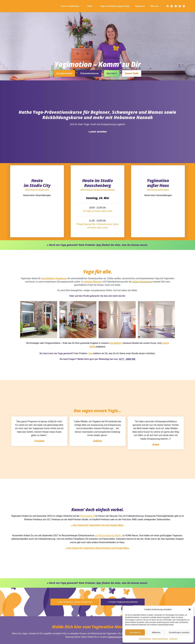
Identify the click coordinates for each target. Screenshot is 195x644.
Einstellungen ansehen (179, 632)
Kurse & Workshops (72, 6)
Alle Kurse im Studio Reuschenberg (98, 484)
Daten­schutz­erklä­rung (160, 639)
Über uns (156, 6)
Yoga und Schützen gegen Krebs (115, 6)
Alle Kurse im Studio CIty (37, 484)
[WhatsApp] (184, 6)
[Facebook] (168, 6)
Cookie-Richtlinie (145, 639)
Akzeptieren (135, 632)
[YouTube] (176, 6)
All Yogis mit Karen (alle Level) (97, 507)
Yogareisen (140, 6)
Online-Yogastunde (109, 577)
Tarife (91, 6)
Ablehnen (156, 632)
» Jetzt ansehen (97, 458)
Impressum (173, 639)
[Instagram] (172, 6)
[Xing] (180, 6)
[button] (190, 609)
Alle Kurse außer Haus (158, 484)
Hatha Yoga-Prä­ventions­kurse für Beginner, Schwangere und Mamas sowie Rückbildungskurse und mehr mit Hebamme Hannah (97, 441)
